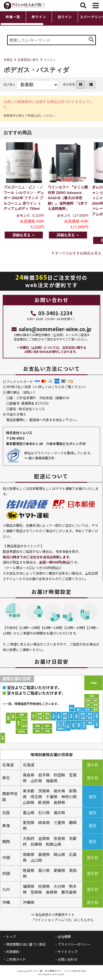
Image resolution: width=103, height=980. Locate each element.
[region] (51, 18)
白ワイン (65, 17)
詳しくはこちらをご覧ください (61, 387)
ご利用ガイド (16, 959)
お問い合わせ (68, 959)
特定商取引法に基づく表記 (26, 944)
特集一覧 (13, 17)
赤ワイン (39, 17)
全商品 (8, 60)
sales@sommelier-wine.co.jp (52, 329)
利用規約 (13, 952)
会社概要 (64, 936)
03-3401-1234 (51, 313)
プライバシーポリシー (74, 944)
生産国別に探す (28, 60)
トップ (11, 936)
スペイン (50, 60)
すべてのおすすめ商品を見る (78, 253)
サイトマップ (68, 952)
